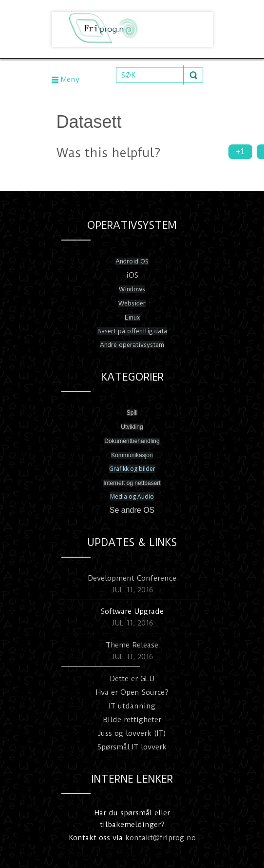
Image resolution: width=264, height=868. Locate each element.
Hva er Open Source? (132, 692)
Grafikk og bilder (132, 469)
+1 (240, 151)
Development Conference (132, 578)
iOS (132, 275)
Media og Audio (132, 496)
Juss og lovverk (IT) (132, 733)
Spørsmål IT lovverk (132, 747)
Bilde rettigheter (132, 720)
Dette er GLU (132, 679)
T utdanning (133, 706)
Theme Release (132, 645)
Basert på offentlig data (132, 331)
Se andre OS (132, 510)
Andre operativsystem (132, 345)
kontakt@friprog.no (160, 838)
